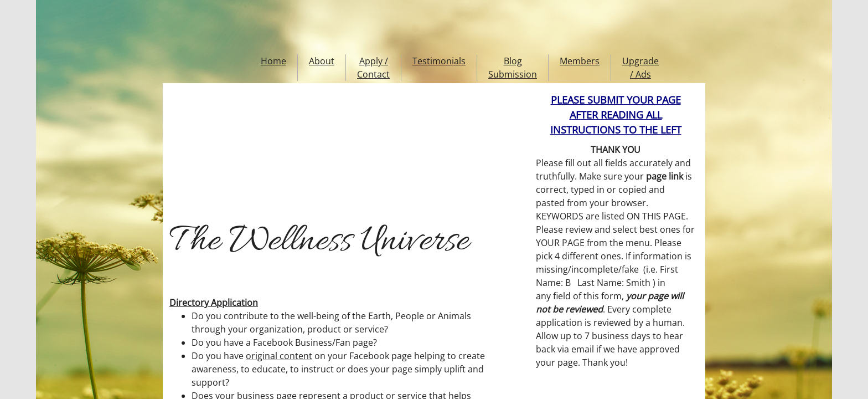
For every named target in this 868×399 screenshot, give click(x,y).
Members (580, 61)
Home (273, 61)
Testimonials (439, 61)
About (322, 61)
